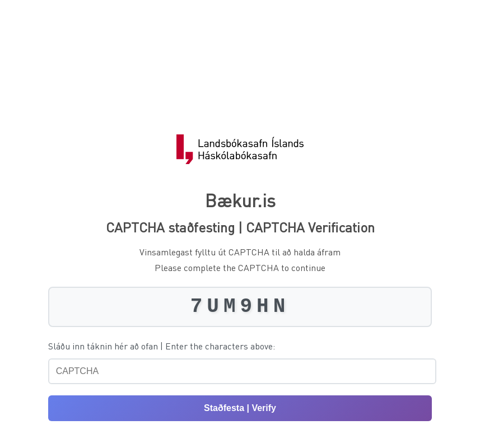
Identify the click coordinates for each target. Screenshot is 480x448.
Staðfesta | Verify (240, 408)
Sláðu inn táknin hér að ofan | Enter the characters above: (162, 346)
